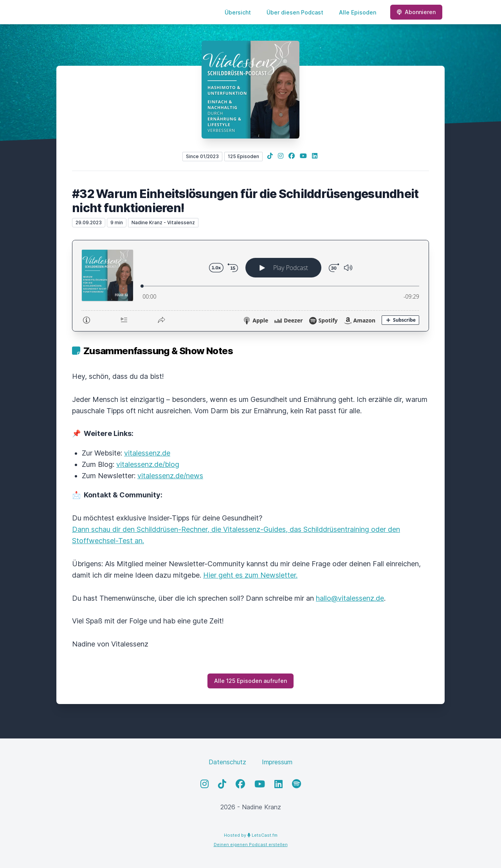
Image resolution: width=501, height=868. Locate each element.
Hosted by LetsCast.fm (251, 835)
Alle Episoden (358, 12)
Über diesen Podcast (295, 12)
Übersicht (238, 12)
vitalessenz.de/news (170, 476)
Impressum (277, 762)
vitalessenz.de (147, 453)
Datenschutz (227, 762)
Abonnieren (416, 12)
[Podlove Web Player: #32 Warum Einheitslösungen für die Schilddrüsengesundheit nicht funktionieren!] (250, 286)
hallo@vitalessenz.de (350, 598)
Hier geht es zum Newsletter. (250, 575)
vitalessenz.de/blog (148, 464)
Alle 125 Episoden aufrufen (250, 681)
